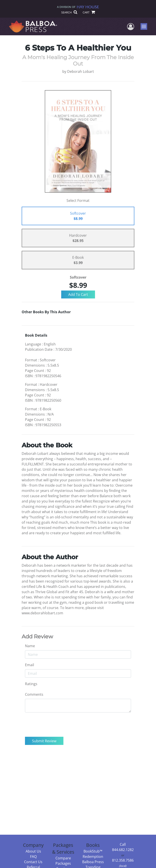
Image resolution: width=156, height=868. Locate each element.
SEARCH (69, 12)
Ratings (31, 684)
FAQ (33, 857)
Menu (144, 26)
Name (30, 646)
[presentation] (59, 725)
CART (89, 12)
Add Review (37, 637)
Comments (34, 694)
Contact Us (33, 862)
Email (29, 665)
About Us (33, 851)
